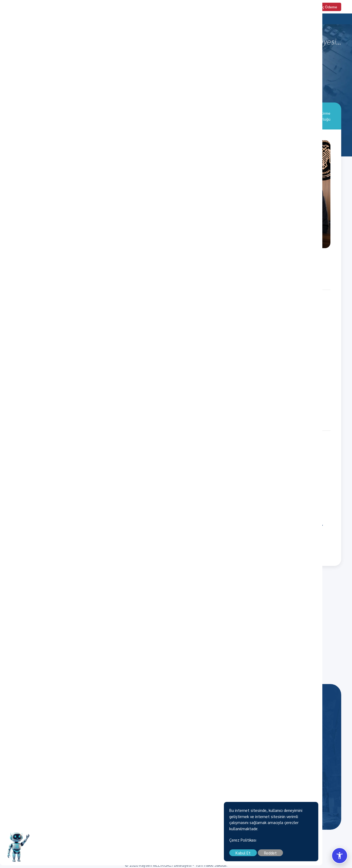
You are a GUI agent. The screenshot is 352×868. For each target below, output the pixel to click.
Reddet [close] (300, 855)
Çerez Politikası (272, 843)
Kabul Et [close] (273, 855)
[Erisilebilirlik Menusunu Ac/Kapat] (340, 856)
